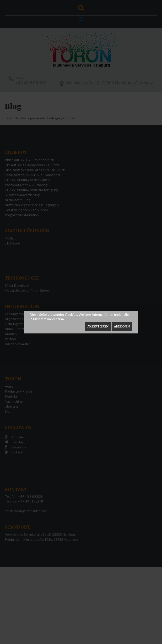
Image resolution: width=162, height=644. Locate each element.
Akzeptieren (98, 326)
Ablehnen (122, 326)
